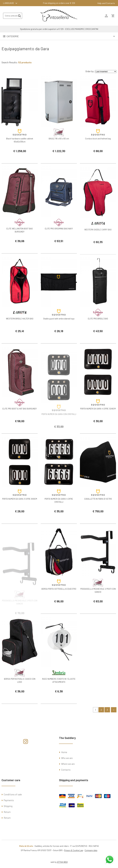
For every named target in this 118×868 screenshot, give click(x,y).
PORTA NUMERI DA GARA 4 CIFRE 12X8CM (98, 416)
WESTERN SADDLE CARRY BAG (98, 242)
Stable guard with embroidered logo (59, 326)
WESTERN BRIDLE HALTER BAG (20, 326)
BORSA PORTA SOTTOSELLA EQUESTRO (59, 596)
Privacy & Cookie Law (74, 850)
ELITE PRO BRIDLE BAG (98, 326)
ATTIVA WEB (62, 862)
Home (64, 752)
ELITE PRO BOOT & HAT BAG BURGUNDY (20, 416)
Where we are (68, 764)
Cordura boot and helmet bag (98, 139)
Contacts (66, 770)
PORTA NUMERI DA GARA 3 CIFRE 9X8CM (20, 506)
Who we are (67, 758)
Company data (91, 850)
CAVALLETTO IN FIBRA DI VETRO (98, 506)
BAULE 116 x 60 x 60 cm (59, 139)
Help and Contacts (106, 3)
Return (7, 812)
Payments (9, 800)
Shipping (8, 806)
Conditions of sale (13, 794)
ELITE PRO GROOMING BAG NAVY (59, 236)
